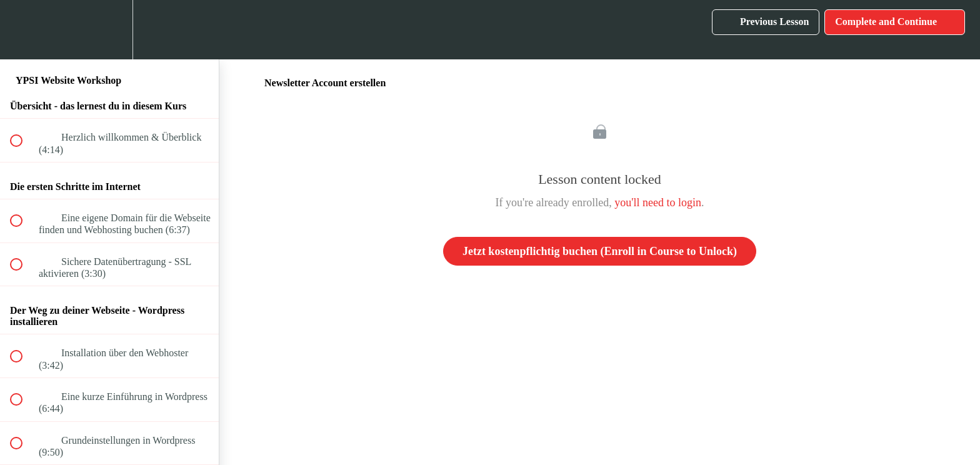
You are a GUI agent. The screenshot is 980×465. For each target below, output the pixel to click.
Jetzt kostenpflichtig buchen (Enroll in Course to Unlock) (600, 251)
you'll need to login (658, 202)
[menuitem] (109, 30)
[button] (23, 30)
